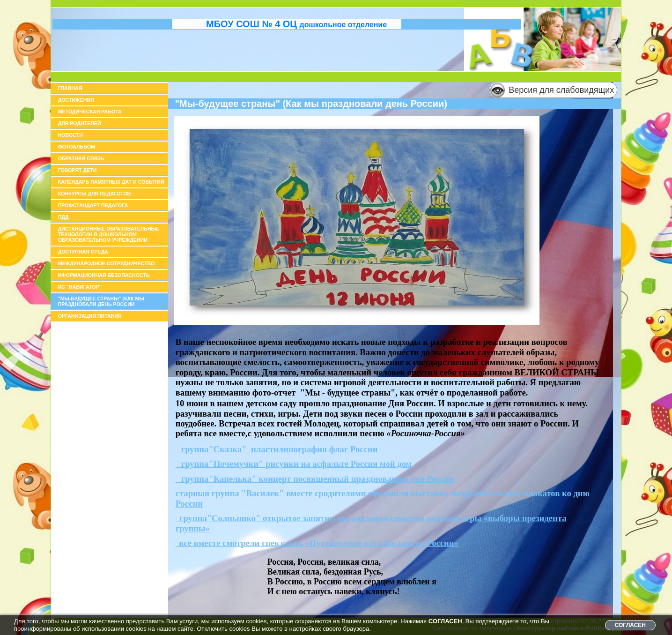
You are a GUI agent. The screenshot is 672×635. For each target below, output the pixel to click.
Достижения (76, 100)
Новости (70, 135)
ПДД (63, 217)
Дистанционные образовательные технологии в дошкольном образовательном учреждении (109, 234)
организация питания (90, 316)
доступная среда (83, 252)
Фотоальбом (77, 147)
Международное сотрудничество (107, 263)
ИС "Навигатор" (80, 287)
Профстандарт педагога (93, 205)
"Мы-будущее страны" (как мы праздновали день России (101, 301)
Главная (70, 88)
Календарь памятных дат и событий (111, 182)
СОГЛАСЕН (630, 625)
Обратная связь (81, 158)
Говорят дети (78, 170)
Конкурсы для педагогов (95, 194)
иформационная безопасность (104, 275)
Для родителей (80, 123)
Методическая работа (90, 112)
